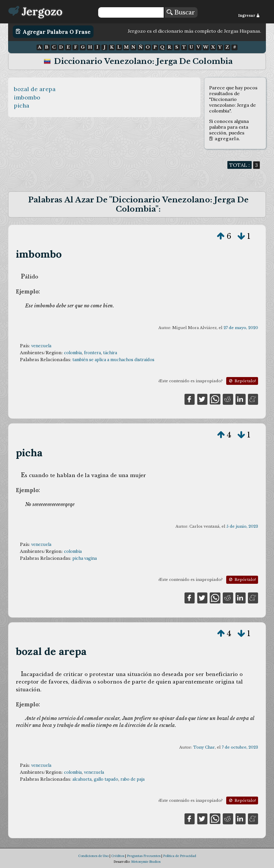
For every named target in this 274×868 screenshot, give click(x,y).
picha (22, 106)
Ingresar (249, 15)
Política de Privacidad (180, 856)
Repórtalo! (242, 381)
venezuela (41, 346)
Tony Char (204, 747)
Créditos (118, 856)
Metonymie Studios (146, 862)
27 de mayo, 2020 (241, 328)
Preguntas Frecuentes (144, 856)
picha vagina (85, 558)
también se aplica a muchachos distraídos (113, 360)
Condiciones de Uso (93, 856)
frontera (92, 353)
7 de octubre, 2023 (240, 747)
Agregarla (224, 139)
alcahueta (82, 779)
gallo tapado (106, 779)
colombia (73, 353)
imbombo (27, 97)
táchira (110, 353)
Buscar (181, 12)
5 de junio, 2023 (242, 526)
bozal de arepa (35, 89)
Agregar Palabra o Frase (53, 32)
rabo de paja (133, 779)
